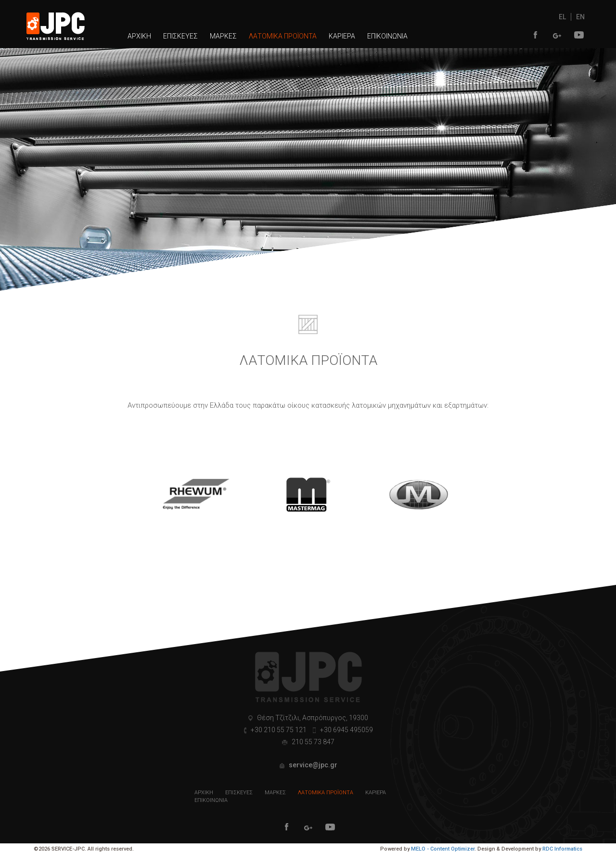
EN (580, 17)
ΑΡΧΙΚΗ (139, 36)
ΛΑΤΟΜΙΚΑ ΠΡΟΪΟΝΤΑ (283, 36)
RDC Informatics (562, 849)
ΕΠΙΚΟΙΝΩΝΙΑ (387, 36)
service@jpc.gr (313, 765)
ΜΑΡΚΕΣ (223, 36)
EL (562, 17)
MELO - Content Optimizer (443, 849)
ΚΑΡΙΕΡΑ (342, 36)
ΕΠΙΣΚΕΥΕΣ (180, 36)
